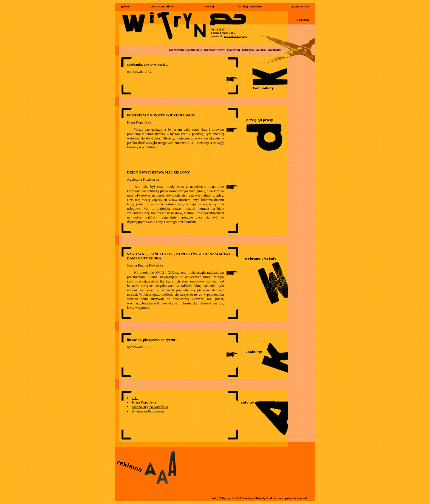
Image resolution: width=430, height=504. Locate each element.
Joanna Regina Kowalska (150, 407)
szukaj (210, 6)
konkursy (248, 50)
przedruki (234, 50)
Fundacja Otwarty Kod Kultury (262, 498)
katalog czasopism (250, 6)
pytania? (291, 498)
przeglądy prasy (214, 50)
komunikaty (194, 50)
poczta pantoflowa (162, 6)
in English (302, 20)
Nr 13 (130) (218, 29)
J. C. (135, 398)
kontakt (303, 498)
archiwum (275, 50)
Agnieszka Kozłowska (148, 411)
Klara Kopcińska (144, 402)
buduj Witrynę (220, 498)
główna (126, 6)
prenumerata (300, 6)
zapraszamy (177, 50)
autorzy (261, 50)
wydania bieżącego (236, 36)
